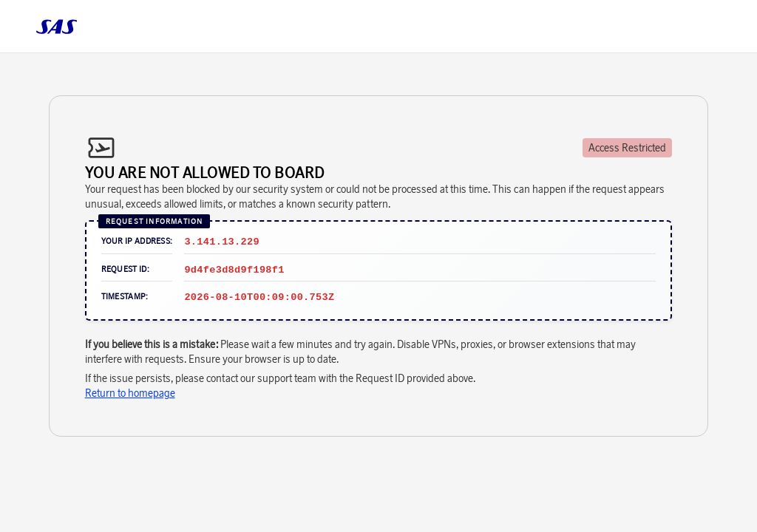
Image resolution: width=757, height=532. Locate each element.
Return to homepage (130, 393)
